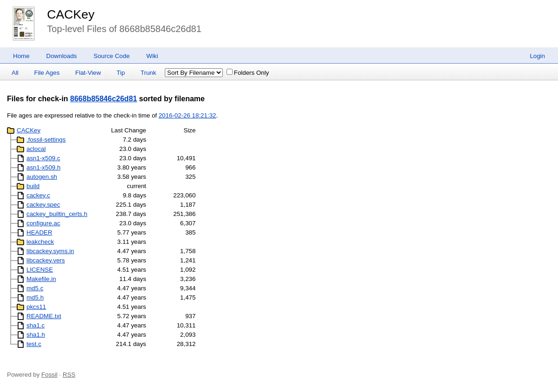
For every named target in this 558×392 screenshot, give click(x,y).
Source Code (112, 56)
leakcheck (40, 242)
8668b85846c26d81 (104, 99)
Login (537, 56)
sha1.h (36, 335)
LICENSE (40, 270)
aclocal (36, 149)
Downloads (62, 56)
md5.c (35, 288)
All (15, 73)
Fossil (49, 375)
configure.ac (43, 223)
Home (21, 56)
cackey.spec (43, 205)
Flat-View (88, 73)
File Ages (47, 73)
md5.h (35, 297)
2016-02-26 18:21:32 (188, 115)
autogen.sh (42, 177)
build (33, 186)
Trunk (149, 73)
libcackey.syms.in (50, 251)
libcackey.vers (46, 260)
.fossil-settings (46, 140)
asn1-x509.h (43, 167)
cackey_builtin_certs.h (57, 214)
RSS (69, 375)
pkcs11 (36, 307)
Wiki (152, 56)
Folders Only (248, 73)
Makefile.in (41, 279)
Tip (121, 73)
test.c (34, 344)
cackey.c (38, 195)
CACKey (71, 14)
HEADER (39, 232)
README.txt (44, 316)
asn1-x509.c (43, 158)
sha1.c (36, 325)
